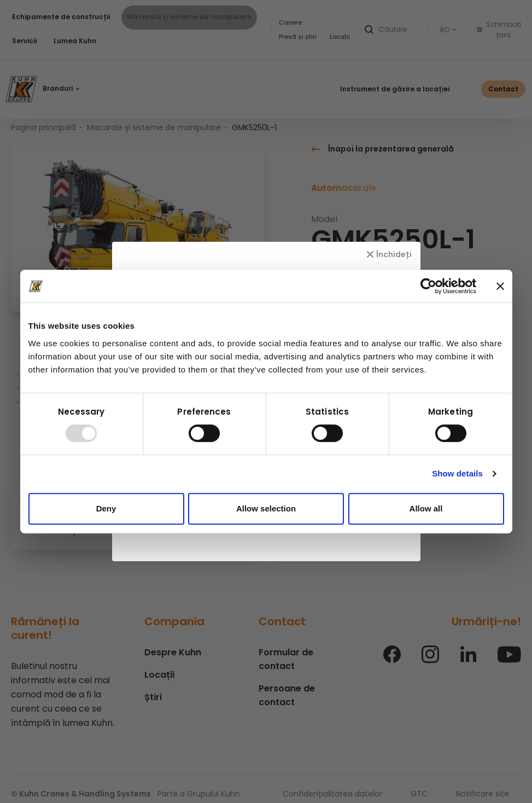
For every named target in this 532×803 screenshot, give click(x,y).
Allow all (426, 508)
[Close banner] (500, 286)
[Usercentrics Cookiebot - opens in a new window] (428, 286)
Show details (457, 473)
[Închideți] (389, 254)
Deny (106, 508)
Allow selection (266, 508)
